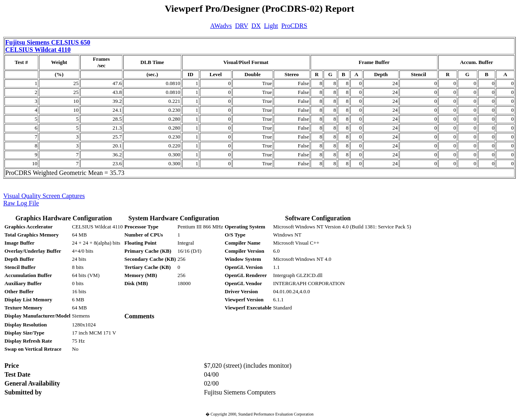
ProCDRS (294, 26)
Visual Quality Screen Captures (44, 196)
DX (256, 26)
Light (271, 26)
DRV (242, 26)
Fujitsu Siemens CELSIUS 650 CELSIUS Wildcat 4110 (48, 46)
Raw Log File (21, 203)
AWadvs (221, 26)
